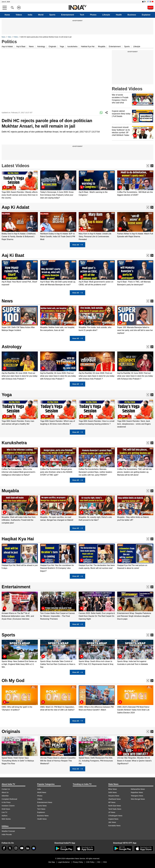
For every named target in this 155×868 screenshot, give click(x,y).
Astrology (41, 46)
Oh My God (13, 681)
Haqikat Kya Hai (18, 539)
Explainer (146, 15)
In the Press (6, 802)
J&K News (112, 822)
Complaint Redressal (9, 799)
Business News (43, 816)
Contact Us (6, 789)
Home (7, 15)
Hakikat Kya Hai (88, 46)
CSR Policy (90, 862)
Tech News (41, 809)
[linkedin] (28, 848)
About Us (5, 792)
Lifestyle (106, 15)
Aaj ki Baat (21, 46)
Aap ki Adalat (7, 46)
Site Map (51, 862)
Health (119, 15)
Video (9, 37)
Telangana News (137, 796)
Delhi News (113, 792)
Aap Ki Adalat (15, 207)
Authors (5, 816)
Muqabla (102, 46)
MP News (112, 802)
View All (77, 245)
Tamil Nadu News (115, 809)
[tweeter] (10, 848)
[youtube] (22, 848)
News (3, 37)
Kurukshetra (14, 443)
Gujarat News (113, 819)
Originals (52, 46)
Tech (82, 15)
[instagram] (16, 848)
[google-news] (34, 848)
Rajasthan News (137, 792)
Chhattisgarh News (115, 816)
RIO (99, 862)
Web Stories (6, 819)
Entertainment (68, 15)
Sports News (42, 806)
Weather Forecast (8, 831)
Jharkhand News (114, 799)
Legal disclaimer (64, 862)
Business (132, 15)
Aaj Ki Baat (13, 255)
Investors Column (8, 806)
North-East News (115, 806)
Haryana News (114, 796)
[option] (20, 185)
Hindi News (6, 809)
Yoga (62, 46)
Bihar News (113, 789)
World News (42, 792)
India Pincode (7, 834)
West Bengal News (138, 799)
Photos (93, 15)
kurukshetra (73, 46)
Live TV (4, 812)
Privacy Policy (78, 862)
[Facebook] (4, 848)
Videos (19, 15)
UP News (112, 812)
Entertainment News (45, 802)
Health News (42, 819)
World (41, 15)
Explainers (41, 812)
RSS (105, 862)
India (30, 15)
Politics (16, 37)
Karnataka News (114, 826)
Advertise (5, 796)
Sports (52, 15)
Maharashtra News (138, 789)
